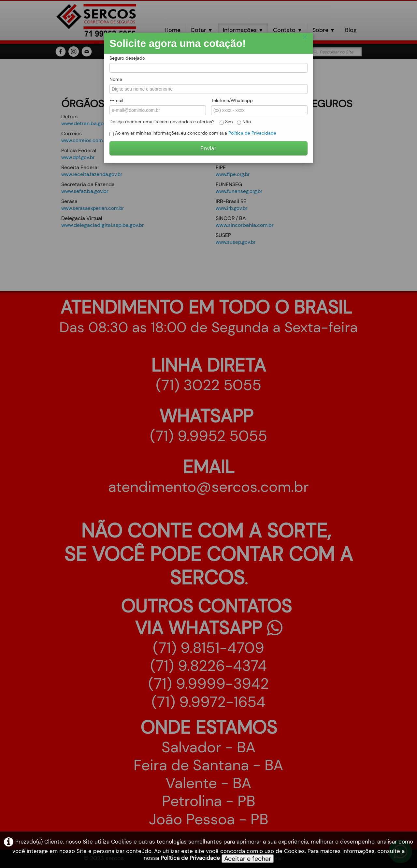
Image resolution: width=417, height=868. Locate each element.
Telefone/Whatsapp (232, 100)
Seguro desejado (127, 58)
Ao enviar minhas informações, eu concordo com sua (193, 133)
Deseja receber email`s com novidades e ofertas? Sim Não (180, 122)
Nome (116, 79)
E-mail (116, 100)
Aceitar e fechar (248, 859)
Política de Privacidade (190, 858)
